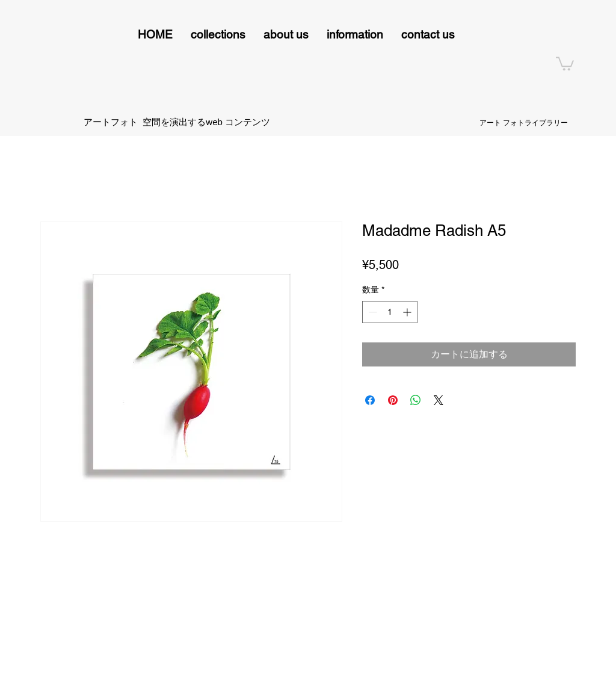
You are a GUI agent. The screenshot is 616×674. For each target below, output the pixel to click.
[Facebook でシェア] (370, 400)
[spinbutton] (390, 312)
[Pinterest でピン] (393, 400)
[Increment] (408, 312)
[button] (218, 35)
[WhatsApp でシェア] (416, 400)
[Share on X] (439, 400)
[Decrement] (371, 312)
